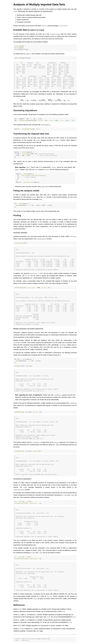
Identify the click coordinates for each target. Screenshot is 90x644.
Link (63, 611)
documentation (63, 26)
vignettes (44, 26)
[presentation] (45, 100)
